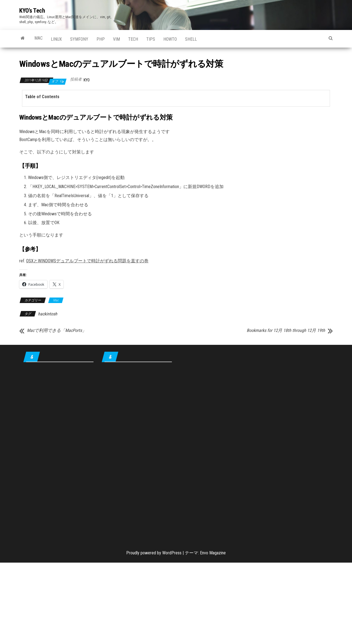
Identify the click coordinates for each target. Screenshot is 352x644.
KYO (87, 80)
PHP (101, 39)
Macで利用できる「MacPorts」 (57, 331)
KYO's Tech (32, 11)
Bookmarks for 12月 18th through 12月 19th (286, 331)
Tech (133, 39)
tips (151, 39)
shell (191, 39)
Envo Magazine (213, 553)
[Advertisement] (58, 452)
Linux (56, 39)
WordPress (172, 553)
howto (170, 39)
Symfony (79, 39)
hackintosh (48, 314)
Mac (38, 38)
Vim (116, 39)
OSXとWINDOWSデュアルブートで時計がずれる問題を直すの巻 (87, 261)
